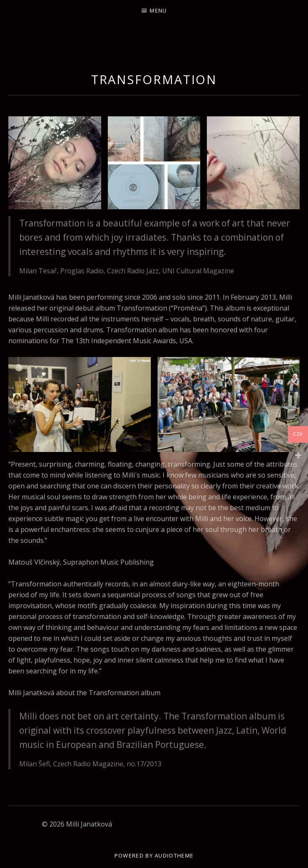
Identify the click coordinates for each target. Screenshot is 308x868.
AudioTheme (174, 855)
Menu (158, 10)
